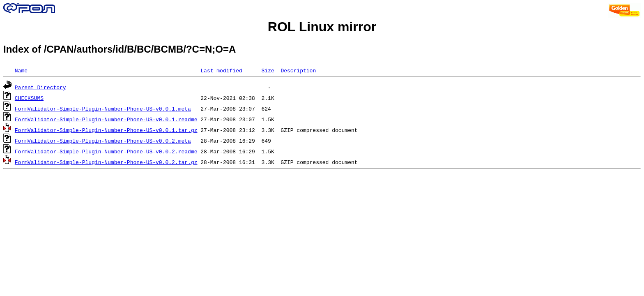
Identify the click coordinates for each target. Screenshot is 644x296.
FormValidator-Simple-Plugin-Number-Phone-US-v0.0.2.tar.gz (106, 162)
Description (298, 70)
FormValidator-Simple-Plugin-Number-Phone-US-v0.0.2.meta (103, 141)
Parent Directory (40, 87)
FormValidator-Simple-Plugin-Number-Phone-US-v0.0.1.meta (103, 109)
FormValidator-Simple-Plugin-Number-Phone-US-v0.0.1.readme (106, 119)
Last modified (221, 70)
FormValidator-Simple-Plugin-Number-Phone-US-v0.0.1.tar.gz (106, 130)
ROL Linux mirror (322, 27)
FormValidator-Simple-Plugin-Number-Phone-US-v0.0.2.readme (106, 151)
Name (21, 70)
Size (268, 70)
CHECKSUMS (29, 98)
